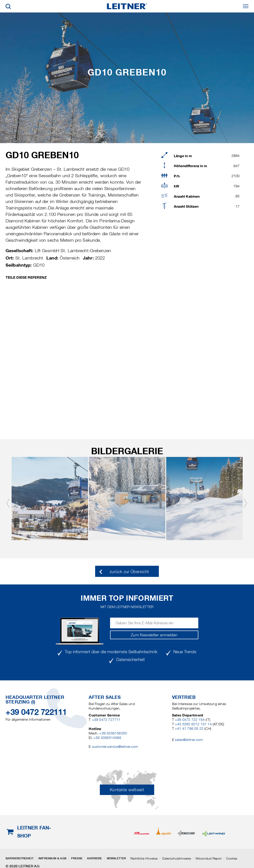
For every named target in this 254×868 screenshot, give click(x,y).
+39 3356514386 (107, 738)
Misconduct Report (209, 858)
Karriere (95, 858)
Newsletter (116, 858)
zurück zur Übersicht (129, 572)
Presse (77, 858)
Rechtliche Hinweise (144, 858)
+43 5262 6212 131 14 (193, 724)
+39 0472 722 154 (190, 720)
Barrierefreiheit (20, 858)
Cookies (232, 858)
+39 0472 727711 (106, 720)
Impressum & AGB (52, 858)
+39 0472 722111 (36, 712)
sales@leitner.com (189, 740)
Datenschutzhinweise (177, 858)
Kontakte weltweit (127, 790)
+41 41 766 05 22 (189, 729)
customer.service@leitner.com (115, 747)
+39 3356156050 (113, 733)
